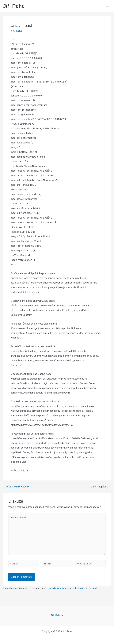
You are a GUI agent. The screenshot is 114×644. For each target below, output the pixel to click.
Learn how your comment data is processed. (72, 588)
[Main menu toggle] (108, 6)
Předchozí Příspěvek (16, 487)
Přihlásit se (57, 615)
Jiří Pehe (14, 6)
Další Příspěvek (101, 487)
